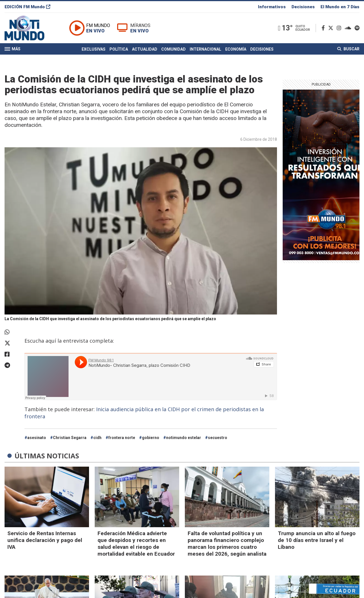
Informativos (272, 7)
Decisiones (303, 7)
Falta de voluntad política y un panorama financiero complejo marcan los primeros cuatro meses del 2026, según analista (227, 544)
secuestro (218, 438)
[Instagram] (340, 28)
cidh (97, 438)
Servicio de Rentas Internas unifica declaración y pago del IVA (45, 540)
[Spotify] (357, 28)
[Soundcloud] (349, 28)
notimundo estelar (184, 438)
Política (119, 49)
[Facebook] (324, 28)
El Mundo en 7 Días (340, 7)
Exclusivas (94, 49)
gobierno (151, 438)
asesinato (37, 438)
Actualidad (145, 49)
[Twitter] (332, 28)
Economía (236, 49)
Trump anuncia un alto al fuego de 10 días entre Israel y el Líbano (317, 540)
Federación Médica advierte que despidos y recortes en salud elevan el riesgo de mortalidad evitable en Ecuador (136, 544)
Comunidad (173, 49)
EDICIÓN (27, 7)
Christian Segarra (70, 438)
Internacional (205, 49)
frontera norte (122, 438)
